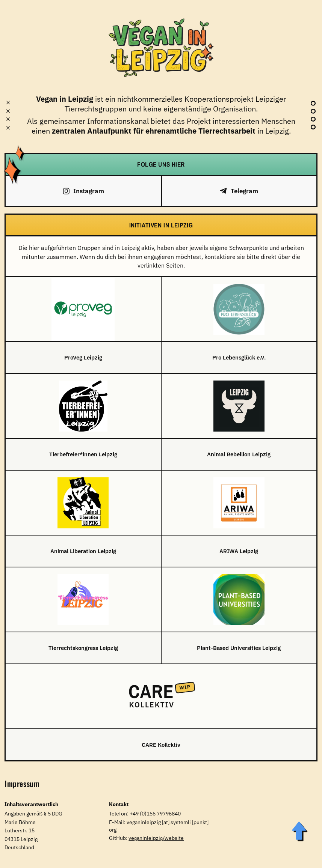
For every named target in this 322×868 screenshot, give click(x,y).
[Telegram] (239, 191)
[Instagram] (83, 191)
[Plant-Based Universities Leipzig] (239, 615)
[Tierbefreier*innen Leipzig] (83, 422)
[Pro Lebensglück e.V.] (239, 325)
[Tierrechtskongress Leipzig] (83, 615)
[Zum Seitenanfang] (299, 831)
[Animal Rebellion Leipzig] (239, 422)
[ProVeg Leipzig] (83, 325)
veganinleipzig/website (156, 838)
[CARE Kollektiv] (161, 712)
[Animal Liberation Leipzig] (83, 519)
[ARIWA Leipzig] (239, 519)
